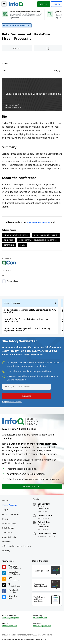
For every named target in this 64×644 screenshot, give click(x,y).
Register (44, 4)
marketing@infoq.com (42, 626)
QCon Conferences (10, 514)
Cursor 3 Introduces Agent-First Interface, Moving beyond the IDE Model (27, 330)
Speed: (5, 64)
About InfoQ (8, 532)
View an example (33, 355)
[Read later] (48, 48)
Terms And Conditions (24, 639)
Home (5, 500)
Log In (5, 510)
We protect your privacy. (12, 402)
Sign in (57, 4)
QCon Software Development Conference (38, 240)
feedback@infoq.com (10, 618)
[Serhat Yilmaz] (4, 281)
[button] (27, 396)
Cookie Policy (40, 639)
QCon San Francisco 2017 (46, 235)
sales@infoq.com (40, 618)
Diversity (6, 551)
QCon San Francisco (47, 534)
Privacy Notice (8, 639)
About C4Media (9, 537)
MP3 (5, 71)
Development (12, 303)
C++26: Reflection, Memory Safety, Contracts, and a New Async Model (30, 311)
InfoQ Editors (8, 528)
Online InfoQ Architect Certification (44, 506)
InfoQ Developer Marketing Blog (16, 546)
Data (23, 245)
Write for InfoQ (9, 523)
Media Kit (6, 542)
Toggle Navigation (4, 4)
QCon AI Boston (45, 515)
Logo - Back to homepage (16, 4)
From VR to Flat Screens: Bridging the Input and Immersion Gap (26, 320)
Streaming (9, 245)
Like (19, 48)
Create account (9, 505)
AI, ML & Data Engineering (17, 25)
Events (5, 519)
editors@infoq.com (9, 626)
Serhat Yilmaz (13, 281)
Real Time (8, 240)
